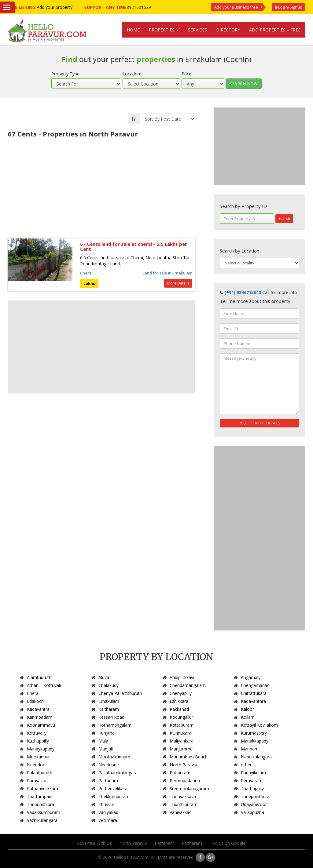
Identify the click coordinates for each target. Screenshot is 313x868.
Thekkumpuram (114, 796)
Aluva (104, 677)
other (246, 765)
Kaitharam (109, 709)
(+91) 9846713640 (243, 292)
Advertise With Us (94, 843)
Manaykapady (41, 749)
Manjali (106, 749)
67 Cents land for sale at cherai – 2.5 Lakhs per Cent (134, 247)
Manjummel (182, 749)
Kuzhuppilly (38, 741)
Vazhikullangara (42, 820)
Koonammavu (41, 725)
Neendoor (37, 765)
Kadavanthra (253, 701)
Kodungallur (181, 717)
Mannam (250, 749)
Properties (164, 30)
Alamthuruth (39, 677)
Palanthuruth (40, 773)
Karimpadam (40, 717)
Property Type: (66, 74)
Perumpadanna (185, 781)
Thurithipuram (184, 804)
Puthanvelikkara (42, 788)
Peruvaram (252, 781)
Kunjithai (107, 733)
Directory (228, 30)
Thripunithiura (41, 804)
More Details (178, 283)
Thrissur (106, 804)
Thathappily (252, 788)
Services (197, 30)
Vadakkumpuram (44, 812)
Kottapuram (182, 725)
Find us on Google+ (229, 843)
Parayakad (37, 781)
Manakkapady (255, 741)
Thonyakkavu (183, 796)
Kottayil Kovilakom (259, 725)
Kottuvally (37, 733)
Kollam (248, 717)
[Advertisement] (101, 187)
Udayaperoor (254, 804)
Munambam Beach (189, 757)
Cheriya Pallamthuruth (120, 693)
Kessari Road (111, 717)
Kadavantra (38, 709)
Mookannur (38, 757)
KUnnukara (180, 733)
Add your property (55, 7)
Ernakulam (109, 701)
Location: (132, 74)
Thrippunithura (255, 796)
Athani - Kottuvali (44, 685)
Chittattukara (254, 693)
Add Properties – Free (275, 30)
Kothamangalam (115, 725)
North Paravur (184, 765)
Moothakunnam (114, 757)
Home (133, 30)
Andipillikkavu (183, 677)
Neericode (109, 765)
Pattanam (108, 781)
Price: (187, 74)
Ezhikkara (179, 701)
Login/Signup (289, 7)
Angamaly (251, 677)
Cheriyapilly (181, 693)
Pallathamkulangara (118, 773)
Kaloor (247, 709)
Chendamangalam (188, 685)
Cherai (86, 273)
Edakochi (36, 701)
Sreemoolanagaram (189, 788)
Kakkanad (179, 709)
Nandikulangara (256, 757)
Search (284, 218)
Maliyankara (182, 741)
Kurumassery (254, 733)
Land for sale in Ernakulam (168, 273)
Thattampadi (40, 796)
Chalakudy (109, 685)
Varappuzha (252, 812)
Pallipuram (180, 773)
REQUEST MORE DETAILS (259, 423)
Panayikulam (253, 773)
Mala (103, 741)
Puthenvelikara (113, 788)
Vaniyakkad (181, 812)
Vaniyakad (108, 812)
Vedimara (108, 820)
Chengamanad (255, 685)
